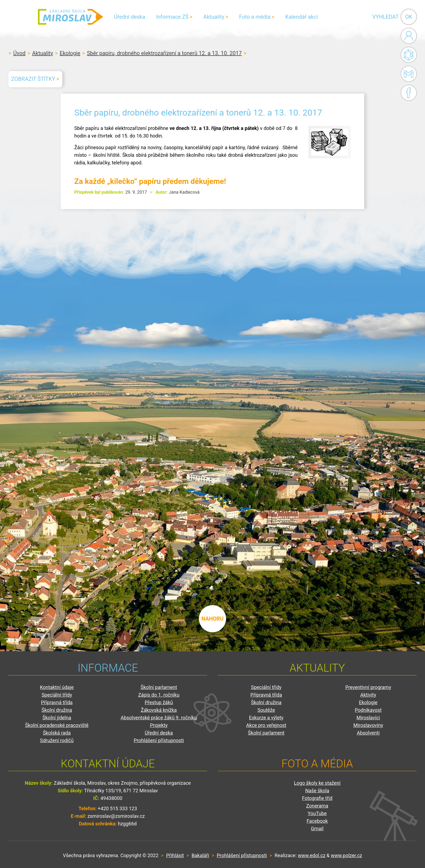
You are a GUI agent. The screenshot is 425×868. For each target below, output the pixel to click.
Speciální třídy (57, 695)
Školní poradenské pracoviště (57, 725)
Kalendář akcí (301, 17)
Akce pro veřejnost (266, 725)
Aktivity (368, 695)
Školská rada (57, 733)
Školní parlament (159, 687)
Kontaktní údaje (57, 687)
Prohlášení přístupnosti (159, 740)
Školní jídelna (57, 718)
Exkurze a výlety (266, 718)
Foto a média (255, 17)
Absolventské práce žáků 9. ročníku (159, 718)
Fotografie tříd (317, 798)
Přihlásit (175, 855)
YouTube (317, 813)
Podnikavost (368, 710)
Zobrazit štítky (33, 79)
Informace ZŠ (172, 17)
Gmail (408, 74)
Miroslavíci (368, 718)
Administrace (409, 36)
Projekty (159, 725)
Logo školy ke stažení (317, 783)
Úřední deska (130, 17)
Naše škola (317, 791)
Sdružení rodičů (57, 740)
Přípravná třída (57, 702)
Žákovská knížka (159, 710)
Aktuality (214, 17)
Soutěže (266, 710)
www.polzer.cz (347, 855)
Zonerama (317, 806)
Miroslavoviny (368, 725)
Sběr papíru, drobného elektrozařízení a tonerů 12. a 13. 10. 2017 (164, 53)
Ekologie (70, 53)
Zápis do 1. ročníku (159, 695)
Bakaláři (409, 55)
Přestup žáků (159, 702)
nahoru (212, 619)
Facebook (409, 93)
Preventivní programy (368, 687)
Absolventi (368, 733)
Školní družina (57, 710)
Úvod (19, 53)
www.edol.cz (312, 855)
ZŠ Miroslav (70, 17)
